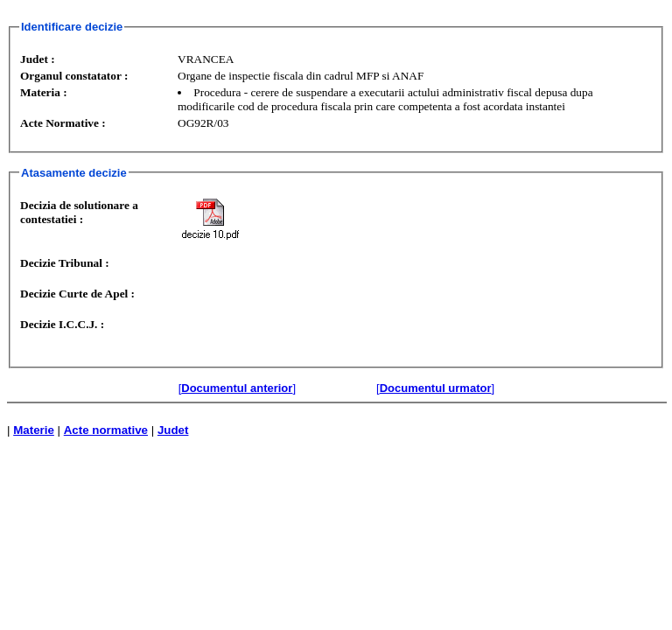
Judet (173, 430)
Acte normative (106, 430)
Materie (34, 430)
